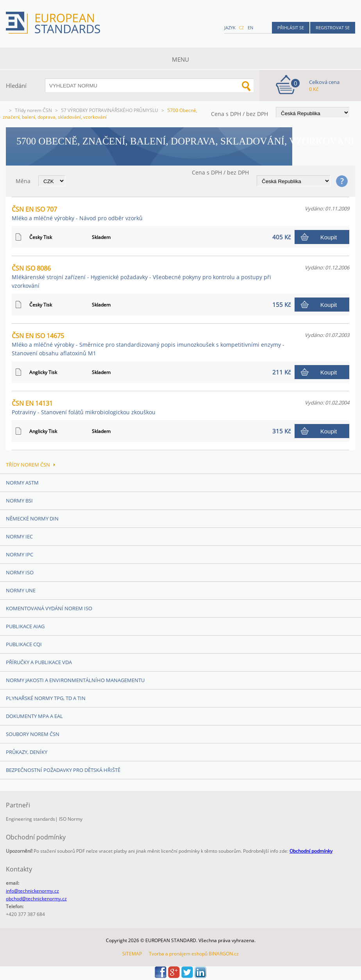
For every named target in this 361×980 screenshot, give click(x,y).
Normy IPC (20, 554)
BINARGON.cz (224, 954)
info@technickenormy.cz (32, 891)
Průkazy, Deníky (27, 752)
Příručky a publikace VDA (39, 662)
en (250, 28)
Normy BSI (19, 501)
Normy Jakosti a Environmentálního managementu (75, 680)
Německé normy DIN (32, 519)
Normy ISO (20, 572)
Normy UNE (21, 590)
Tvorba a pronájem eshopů (178, 954)
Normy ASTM (22, 483)
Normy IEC (19, 536)
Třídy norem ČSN (33, 110)
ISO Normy (71, 819)
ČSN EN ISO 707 (77, 213)
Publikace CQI (24, 644)
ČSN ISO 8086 (141, 277)
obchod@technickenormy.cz (36, 899)
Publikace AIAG (25, 626)
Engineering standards (30, 819)
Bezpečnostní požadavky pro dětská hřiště (63, 770)
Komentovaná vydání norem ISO (49, 608)
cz (241, 28)
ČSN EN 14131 (84, 407)
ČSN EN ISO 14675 (148, 344)
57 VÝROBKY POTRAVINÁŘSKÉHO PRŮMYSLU (110, 110)
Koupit (329, 237)
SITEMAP (132, 954)
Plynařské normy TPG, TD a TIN (46, 698)
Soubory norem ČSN (33, 734)
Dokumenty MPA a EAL (34, 716)
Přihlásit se (291, 28)
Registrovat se (333, 28)
